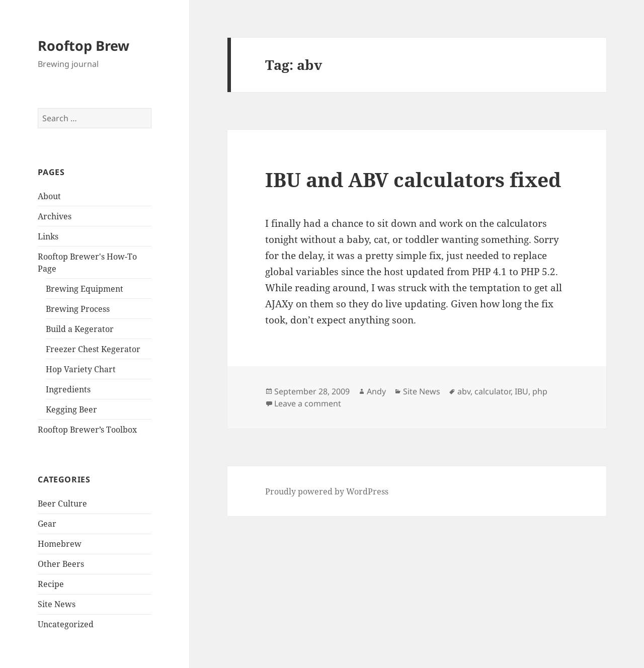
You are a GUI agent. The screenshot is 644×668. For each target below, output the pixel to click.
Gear (47, 524)
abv (464, 391)
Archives (55, 216)
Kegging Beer (71, 409)
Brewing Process (78, 309)
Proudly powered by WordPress (327, 491)
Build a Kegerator (80, 329)
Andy (376, 391)
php (540, 391)
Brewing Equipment (85, 289)
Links (48, 236)
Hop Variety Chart (81, 369)
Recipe (51, 584)
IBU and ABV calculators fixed (413, 179)
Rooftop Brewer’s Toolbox (87, 430)
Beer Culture (62, 504)
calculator (493, 391)
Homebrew (60, 544)
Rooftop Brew (84, 46)
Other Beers (61, 564)
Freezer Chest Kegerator (93, 349)
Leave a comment (308, 403)
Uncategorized (66, 624)
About (49, 196)
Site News (57, 604)
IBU (521, 391)
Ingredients (68, 389)
